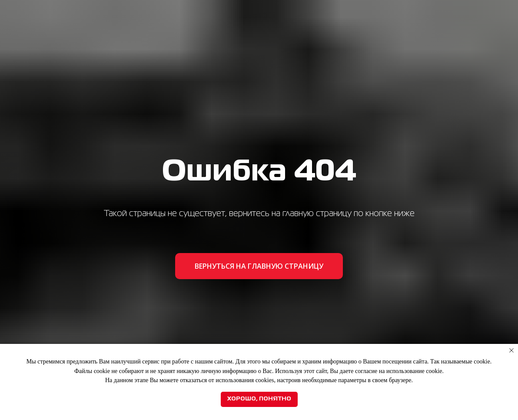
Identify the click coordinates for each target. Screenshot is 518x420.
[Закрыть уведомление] (511, 350)
